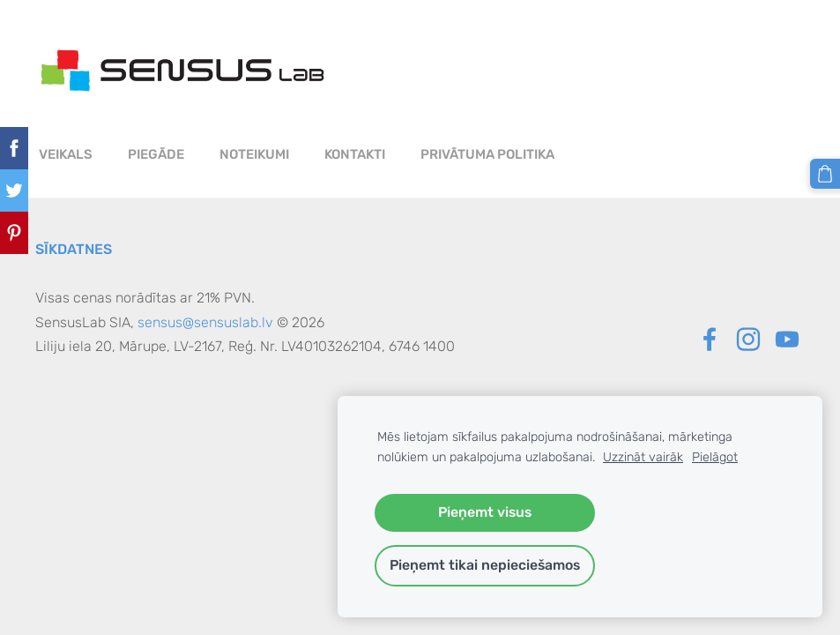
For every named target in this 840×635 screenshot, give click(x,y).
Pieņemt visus (485, 512)
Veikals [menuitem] (66, 154)
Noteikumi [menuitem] (254, 154)
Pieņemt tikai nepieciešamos (485, 565)
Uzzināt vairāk (643, 457)
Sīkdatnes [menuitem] (74, 249)
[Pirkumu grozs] (825, 174)
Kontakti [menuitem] (355, 154)
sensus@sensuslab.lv (205, 322)
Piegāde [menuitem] (156, 154)
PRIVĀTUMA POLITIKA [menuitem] (487, 154)
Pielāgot (715, 457)
